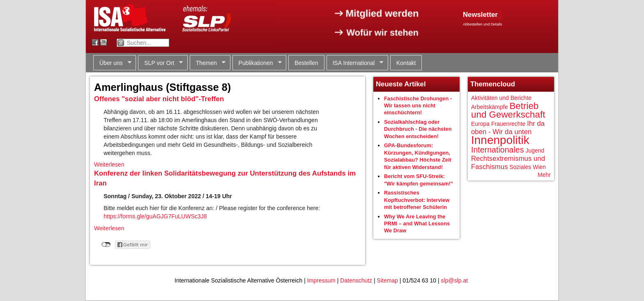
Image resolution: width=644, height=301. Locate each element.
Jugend (535, 150)
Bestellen (306, 63)
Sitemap (388, 280)
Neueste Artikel (401, 84)
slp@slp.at (455, 280)
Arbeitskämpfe (489, 107)
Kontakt (406, 63)
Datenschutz (356, 280)
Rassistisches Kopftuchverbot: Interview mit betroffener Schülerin (417, 200)
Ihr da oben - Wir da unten (508, 128)
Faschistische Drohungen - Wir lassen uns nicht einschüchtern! (418, 106)
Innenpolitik (500, 140)
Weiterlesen (109, 164)
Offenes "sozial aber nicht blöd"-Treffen (159, 99)
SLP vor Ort (160, 63)
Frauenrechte (508, 124)
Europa (480, 124)
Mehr (544, 175)
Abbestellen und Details (483, 24)
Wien (539, 167)
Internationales (498, 150)
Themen (208, 63)
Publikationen (257, 63)
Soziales (520, 167)
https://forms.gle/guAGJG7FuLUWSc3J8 (155, 216)
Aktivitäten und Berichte (501, 98)
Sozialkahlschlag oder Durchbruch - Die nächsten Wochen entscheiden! (418, 129)
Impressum (321, 280)
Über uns (112, 63)
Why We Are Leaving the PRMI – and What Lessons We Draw (417, 224)
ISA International (355, 63)
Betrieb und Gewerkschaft (508, 110)
